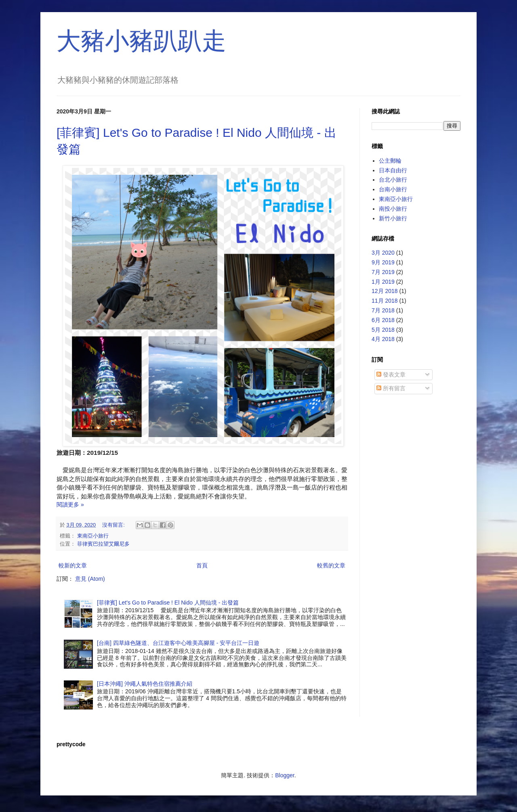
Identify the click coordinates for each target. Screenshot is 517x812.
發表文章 (391, 375)
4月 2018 (383, 339)
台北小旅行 (393, 180)
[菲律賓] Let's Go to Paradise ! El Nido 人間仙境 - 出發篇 (168, 603)
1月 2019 (383, 282)
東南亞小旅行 (93, 536)
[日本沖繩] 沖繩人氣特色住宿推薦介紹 (145, 684)
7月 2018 (383, 310)
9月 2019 (383, 262)
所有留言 (391, 388)
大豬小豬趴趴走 (141, 41)
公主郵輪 (390, 161)
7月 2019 (383, 272)
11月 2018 (385, 301)
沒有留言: (114, 525)
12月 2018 (385, 291)
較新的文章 (73, 565)
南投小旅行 (393, 209)
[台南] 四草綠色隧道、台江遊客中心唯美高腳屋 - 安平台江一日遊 (178, 643)
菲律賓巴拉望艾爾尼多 (103, 544)
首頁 (202, 565)
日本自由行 (393, 170)
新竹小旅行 (393, 218)
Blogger (285, 775)
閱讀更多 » (70, 504)
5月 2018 (383, 330)
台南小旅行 (393, 189)
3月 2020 (383, 253)
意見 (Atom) (90, 579)
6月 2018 (383, 320)
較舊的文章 (331, 565)
